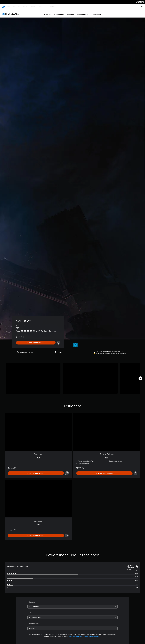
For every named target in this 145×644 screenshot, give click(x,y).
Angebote (70, 12)
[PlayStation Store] (11, 12)
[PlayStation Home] (4, 6)
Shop (46, 6)
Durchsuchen (96, 12)
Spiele (9, 6)
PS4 (19, 6)
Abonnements (83, 12)
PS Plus (25, 6)
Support (53, 6)
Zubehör (33, 6)
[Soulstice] (33, 376)
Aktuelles (47, 12)
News (40, 6)
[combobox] (72, 605)
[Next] (140, 376)
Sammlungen (59, 12)
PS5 (14, 6)
